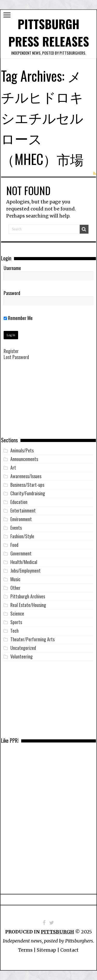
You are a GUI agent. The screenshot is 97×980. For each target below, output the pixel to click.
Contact (69, 950)
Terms (25, 950)
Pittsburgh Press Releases (49, 33)
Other (15, 588)
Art (13, 467)
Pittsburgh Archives (28, 596)
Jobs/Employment (25, 571)
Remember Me (18, 318)
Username (12, 268)
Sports (16, 622)
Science (17, 613)
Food (14, 545)
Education (19, 502)
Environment (21, 519)
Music (15, 579)
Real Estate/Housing (28, 605)
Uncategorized (23, 648)
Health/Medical (24, 562)
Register (11, 351)
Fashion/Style (22, 536)
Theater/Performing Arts (32, 639)
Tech (14, 631)
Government (21, 553)
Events (16, 528)
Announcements (24, 459)
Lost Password (16, 357)
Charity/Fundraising (28, 493)
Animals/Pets (22, 450)
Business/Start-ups (27, 485)
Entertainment (23, 510)
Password (12, 293)
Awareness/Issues (26, 476)
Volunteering (21, 656)
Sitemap (46, 950)
